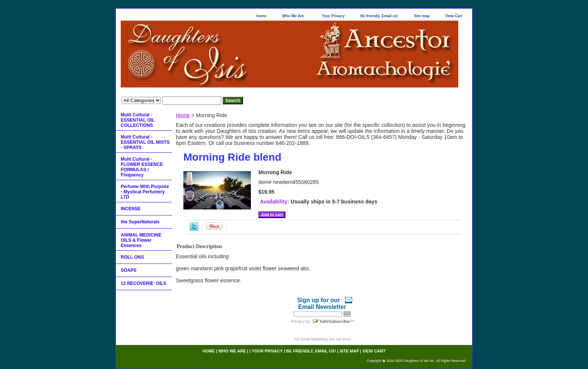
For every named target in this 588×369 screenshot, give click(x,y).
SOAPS (129, 270)
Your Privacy (333, 16)
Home (183, 115)
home (262, 16)
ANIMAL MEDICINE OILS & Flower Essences (141, 240)
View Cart (454, 16)
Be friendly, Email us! (379, 16)
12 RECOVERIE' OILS (144, 283)
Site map (422, 16)
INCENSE (131, 209)
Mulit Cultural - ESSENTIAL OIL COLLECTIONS (138, 120)
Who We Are (293, 16)
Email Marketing (314, 339)
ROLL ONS (132, 257)
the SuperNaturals (140, 222)
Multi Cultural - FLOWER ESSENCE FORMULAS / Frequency (142, 167)
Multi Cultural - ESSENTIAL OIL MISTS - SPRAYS (145, 142)
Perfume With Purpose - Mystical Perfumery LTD (145, 192)
